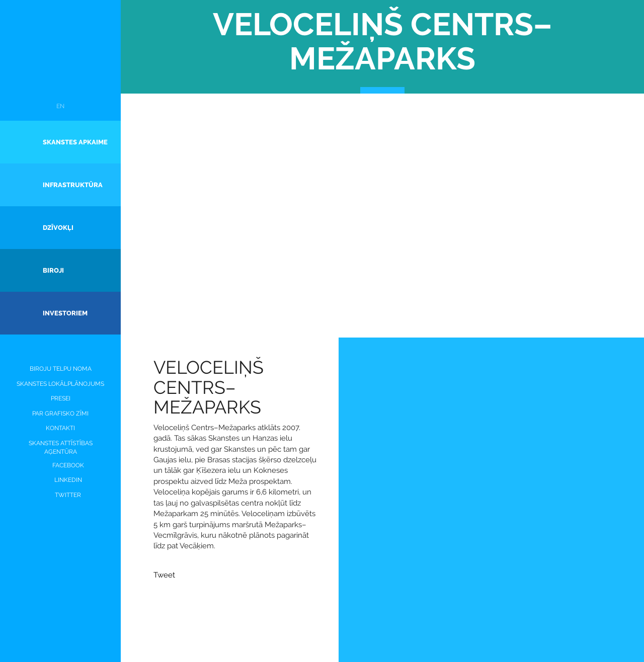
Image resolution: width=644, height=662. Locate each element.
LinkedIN (61, 480)
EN (60, 106)
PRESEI (61, 398)
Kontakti (60, 428)
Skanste (61, 57)
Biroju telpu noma (61, 369)
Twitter (60, 495)
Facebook (61, 466)
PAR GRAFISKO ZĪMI (60, 413)
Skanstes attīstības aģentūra (61, 447)
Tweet (164, 575)
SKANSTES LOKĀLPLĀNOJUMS (60, 384)
